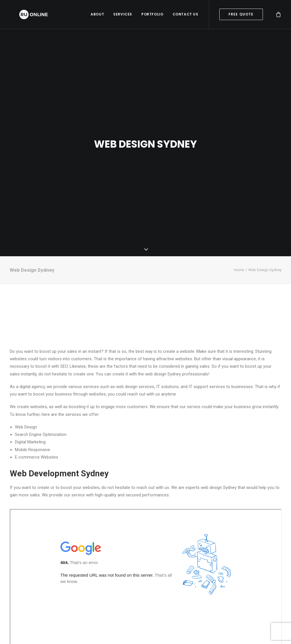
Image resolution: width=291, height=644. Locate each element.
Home (239, 222)
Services (123, 16)
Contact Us (185, 16)
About (97, 16)
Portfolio (152, 16)
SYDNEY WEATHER (146, 268)
